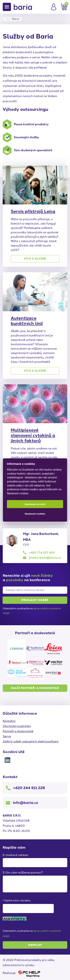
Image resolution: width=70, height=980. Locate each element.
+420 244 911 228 (29, 788)
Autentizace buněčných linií (27, 321)
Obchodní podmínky (17, 726)
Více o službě (35, 259)
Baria (15, 19)
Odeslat (35, 945)
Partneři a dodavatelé (18, 731)
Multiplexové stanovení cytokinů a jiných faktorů (33, 435)
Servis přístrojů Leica (33, 211)
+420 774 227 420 (42, 553)
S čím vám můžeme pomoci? (23, 873)
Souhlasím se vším (35, 504)
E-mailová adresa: (16, 855)
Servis (7, 736)
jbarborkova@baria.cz (45, 558)
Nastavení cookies (35, 514)
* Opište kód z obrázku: (17, 901)
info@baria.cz (26, 803)
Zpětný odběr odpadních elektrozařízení (31, 741)
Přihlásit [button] (35, 600)
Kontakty (9, 721)
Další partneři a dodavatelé (35, 688)
